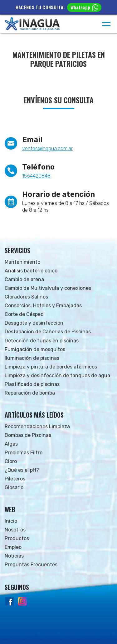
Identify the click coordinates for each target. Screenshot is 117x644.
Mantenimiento (22, 262)
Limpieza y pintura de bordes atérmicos (51, 367)
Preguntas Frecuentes (31, 565)
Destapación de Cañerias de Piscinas (48, 332)
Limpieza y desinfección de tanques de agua (57, 375)
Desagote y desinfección (34, 323)
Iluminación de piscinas (32, 358)
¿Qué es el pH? (22, 470)
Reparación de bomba (30, 393)
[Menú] (106, 24)
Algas (11, 444)
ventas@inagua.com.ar (47, 148)
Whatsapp (84, 7)
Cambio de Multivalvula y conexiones (48, 288)
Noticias (14, 556)
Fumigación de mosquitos (35, 349)
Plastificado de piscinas (32, 384)
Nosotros (15, 530)
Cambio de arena (24, 279)
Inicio (11, 521)
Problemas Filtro (24, 453)
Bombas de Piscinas (28, 435)
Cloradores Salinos (26, 297)
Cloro (11, 461)
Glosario (14, 487)
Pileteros (15, 479)
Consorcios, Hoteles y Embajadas (43, 306)
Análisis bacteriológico (31, 271)
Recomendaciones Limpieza (37, 426)
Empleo (13, 547)
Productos (17, 538)
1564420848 (36, 176)
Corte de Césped (24, 314)
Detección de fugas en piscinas (42, 341)
